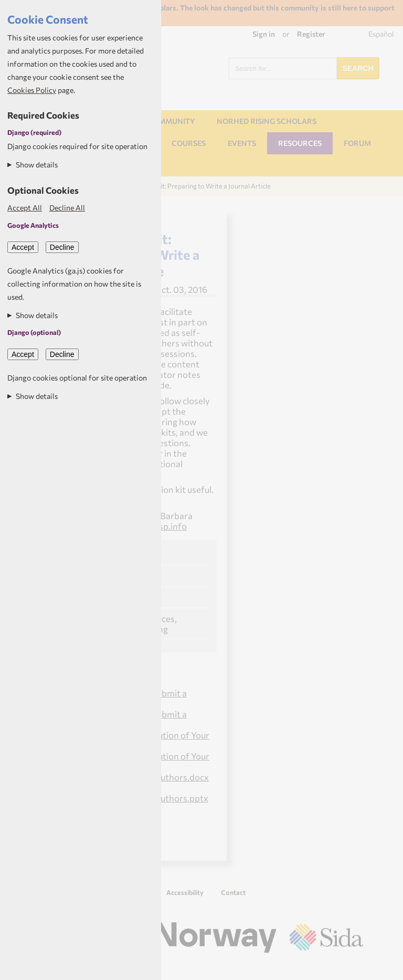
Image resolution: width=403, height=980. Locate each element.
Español (381, 34)
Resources (300, 143)
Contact (233, 892)
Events (242, 143)
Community (171, 121)
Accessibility (185, 892)
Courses (189, 143)
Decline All (67, 208)
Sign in (264, 34)
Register (311, 34)
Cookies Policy (32, 90)
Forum (357, 143)
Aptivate (354, 967)
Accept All (25, 208)
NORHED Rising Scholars (267, 121)
